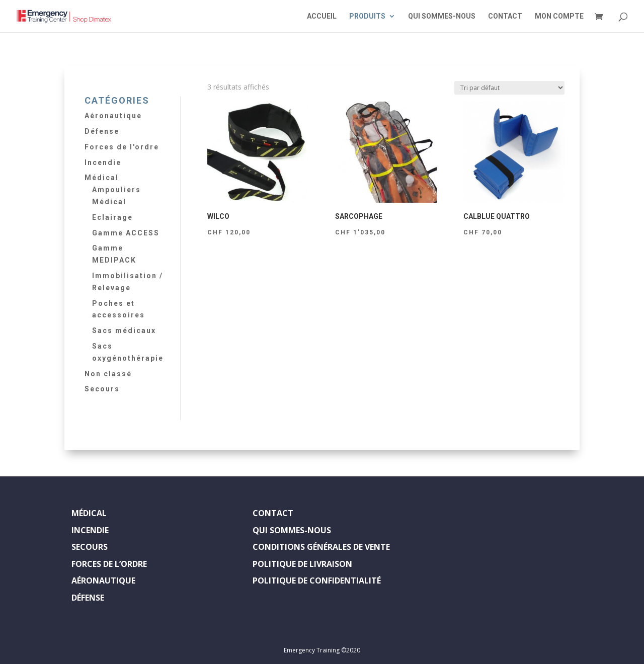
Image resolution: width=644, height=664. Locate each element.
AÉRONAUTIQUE (103, 580)
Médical (102, 178)
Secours (102, 389)
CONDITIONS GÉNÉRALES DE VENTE (321, 547)
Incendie (103, 162)
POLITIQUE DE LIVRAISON (302, 564)
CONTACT (505, 16)
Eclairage (112, 217)
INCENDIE (90, 530)
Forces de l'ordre (122, 147)
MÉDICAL (89, 513)
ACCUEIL (322, 16)
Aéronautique (113, 116)
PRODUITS (367, 16)
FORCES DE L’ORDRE (109, 564)
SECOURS (90, 547)
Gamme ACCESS (126, 233)
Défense (102, 131)
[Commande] (509, 88)
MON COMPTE (559, 16)
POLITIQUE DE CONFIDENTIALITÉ (317, 580)
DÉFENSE (88, 598)
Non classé (108, 374)
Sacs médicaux (124, 330)
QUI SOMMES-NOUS (442, 16)
